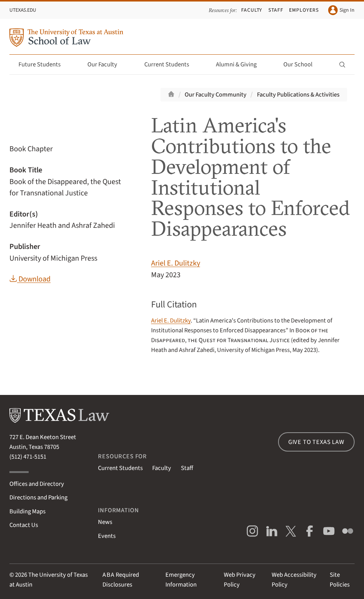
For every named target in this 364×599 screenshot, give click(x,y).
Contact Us (24, 525)
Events (107, 536)
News (105, 522)
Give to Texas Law (316, 442)
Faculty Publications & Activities (298, 95)
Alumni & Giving (241, 65)
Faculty (252, 10)
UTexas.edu (23, 10)
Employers (304, 10)
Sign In (341, 10)
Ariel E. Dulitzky (176, 263)
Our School (302, 65)
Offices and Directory (37, 484)
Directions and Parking (38, 498)
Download (30, 279)
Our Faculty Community (216, 95)
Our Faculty (107, 65)
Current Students (171, 65)
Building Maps (28, 511)
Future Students (44, 65)
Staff (276, 10)
